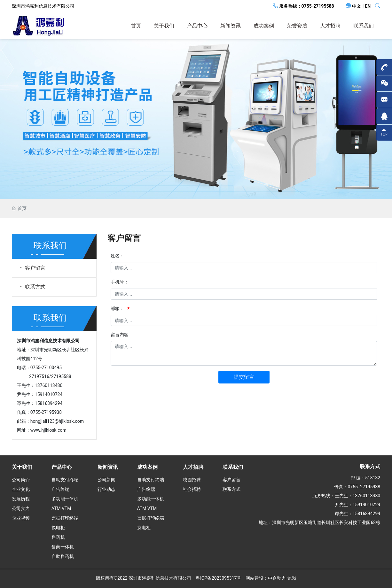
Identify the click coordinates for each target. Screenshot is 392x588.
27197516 (39, 376)
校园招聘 (192, 480)
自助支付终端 (65, 480)
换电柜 (58, 528)
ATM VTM (61, 508)
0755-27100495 (46, 367)
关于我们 (164, 26)
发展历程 (21, 499)
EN (368, 6)
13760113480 (49, 385)
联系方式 (32, 287)
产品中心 (197, 26)
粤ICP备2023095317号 (218, 578)
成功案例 (264, 26)
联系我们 (364, 26)
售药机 (58, 537)
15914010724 (49, 394)
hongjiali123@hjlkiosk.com (57, 421)
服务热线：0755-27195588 (307, 6)
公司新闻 (106, 480)
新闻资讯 (231, 26)
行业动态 (106, 489)
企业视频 (21, 518)
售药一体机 (63, 547)
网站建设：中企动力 (266, 578)
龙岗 (292, 578)
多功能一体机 (65, 499)
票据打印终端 (65, 518)
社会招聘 (192, 489)
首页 (136, 26)
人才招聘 (330, 26)
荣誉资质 (297, 26)
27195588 (61, 376)
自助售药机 (63, 556)
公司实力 (21, 508)
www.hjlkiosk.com (48, 430)
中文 (357, 6)
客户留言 (32, 268)
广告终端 (60, 489)
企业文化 (21, 489)
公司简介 (21, 480)
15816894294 (49, 403)
